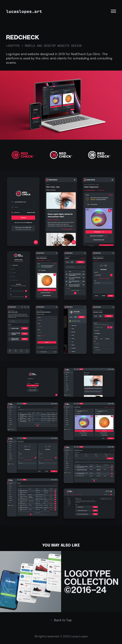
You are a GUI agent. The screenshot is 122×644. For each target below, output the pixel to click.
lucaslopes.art (24, 11)
